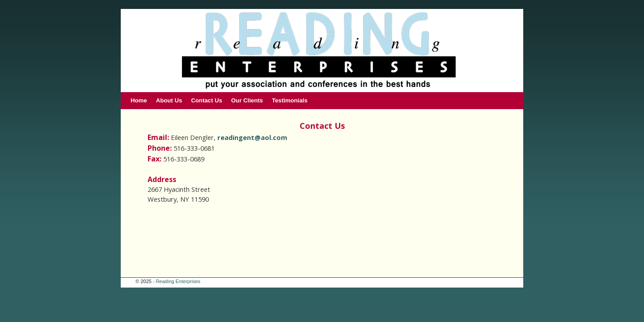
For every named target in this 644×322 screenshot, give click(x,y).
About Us (169, 100)
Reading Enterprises (178, 281)
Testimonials (290, 100)
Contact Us (207, 100)
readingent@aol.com (252, 137)
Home (139, 100)
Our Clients (247, 100)
